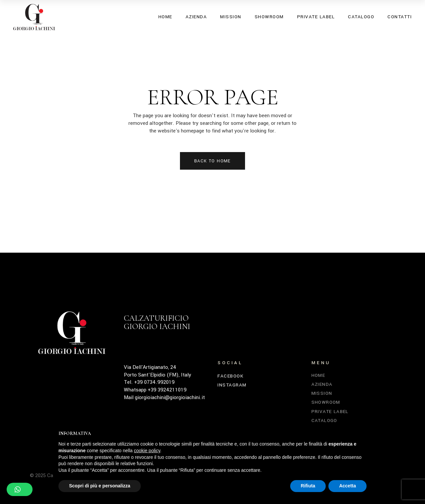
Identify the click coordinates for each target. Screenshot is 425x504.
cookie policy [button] (147, 451)
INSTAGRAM (232, 385)
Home (318, 375)
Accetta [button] (347, 486)
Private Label (330, 412)
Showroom (326, 402)
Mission (322, 393)
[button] (20, 489)
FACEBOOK (230, 376)
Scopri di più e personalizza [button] (100, 486)
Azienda (322, 384)
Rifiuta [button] (308, 486)
